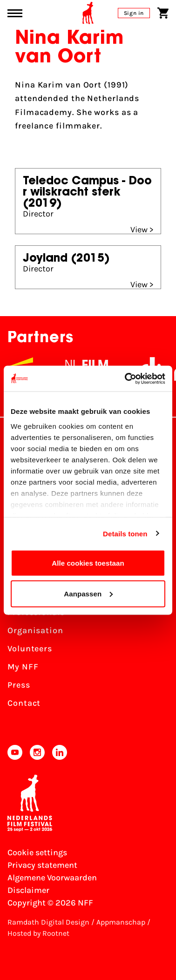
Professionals (36, 612)
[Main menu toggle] (15, 13)
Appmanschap (121, 922)
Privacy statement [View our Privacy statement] (42, 865)
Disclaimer (28, 890)
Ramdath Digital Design (48, 922)
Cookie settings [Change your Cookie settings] (37, 852)
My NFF (23, 667)
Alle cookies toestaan (88, 563)
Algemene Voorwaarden (52, 878)
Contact (24, 703)
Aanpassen (88, 593)
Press (19, 685)
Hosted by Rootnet (38, 933)
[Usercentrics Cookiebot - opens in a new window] (126, 378)
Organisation (35, 630)
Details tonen (125, 533)
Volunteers (30, 649)
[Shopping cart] (163, 13)
